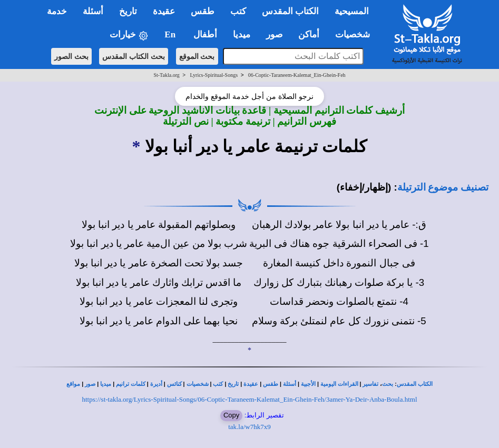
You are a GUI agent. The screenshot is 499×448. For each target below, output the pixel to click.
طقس (271, 384)
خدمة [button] (57, 11)
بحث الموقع (197, 56)
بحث (388, 384)
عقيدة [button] (164, 11)
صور (90, 384)
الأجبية (308, 384)
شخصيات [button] (356, 34)
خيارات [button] (129, 35)
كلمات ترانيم (131, 384)
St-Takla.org (166, 75)
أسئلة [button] (93, 11)
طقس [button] (203, 11)
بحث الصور (71, 56)
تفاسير (370, 384)
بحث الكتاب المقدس (134, 56)
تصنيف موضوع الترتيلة (443, 187)
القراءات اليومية (339, 384)
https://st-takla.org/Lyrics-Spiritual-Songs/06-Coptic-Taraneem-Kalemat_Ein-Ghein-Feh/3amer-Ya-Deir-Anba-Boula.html (249, 399)
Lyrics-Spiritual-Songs (214, 75)
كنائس (174, 384)
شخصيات (198, 384)
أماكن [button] (309, 34)
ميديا (106, 384)
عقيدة (251, 384)
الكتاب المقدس (415, 384)
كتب (218, 384)
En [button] (171, 34)
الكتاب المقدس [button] (290, 11)
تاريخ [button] (128, 11)
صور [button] (274, 34)
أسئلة (290, 384)
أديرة (156, 384)
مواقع (73, 384)
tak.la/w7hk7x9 (249, 427)
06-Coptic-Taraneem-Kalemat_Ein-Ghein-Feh (297, 75)
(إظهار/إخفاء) (364, 187)
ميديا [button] (242, 34)
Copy (231, 415)
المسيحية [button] (352, 11)
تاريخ (233, 384)
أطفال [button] (205, 34)
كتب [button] (238, 11)
